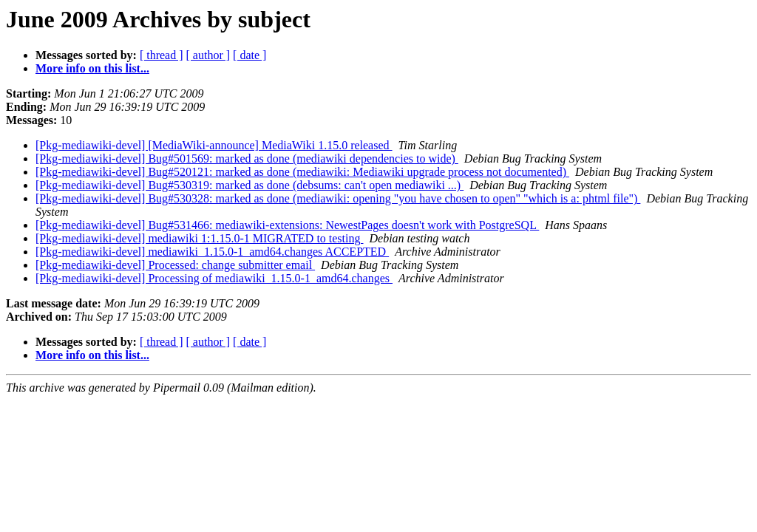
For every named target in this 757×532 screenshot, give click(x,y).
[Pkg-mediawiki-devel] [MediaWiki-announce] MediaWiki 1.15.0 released (214, 145)
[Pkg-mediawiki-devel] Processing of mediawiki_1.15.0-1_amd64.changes (214, 278)
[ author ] (208, 55)
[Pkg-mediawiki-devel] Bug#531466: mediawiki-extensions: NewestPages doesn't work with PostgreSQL (287, 225)
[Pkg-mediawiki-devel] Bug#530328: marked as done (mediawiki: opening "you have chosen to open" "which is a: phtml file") (338, 198)
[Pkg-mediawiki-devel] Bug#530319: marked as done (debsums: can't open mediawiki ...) (249, 185)
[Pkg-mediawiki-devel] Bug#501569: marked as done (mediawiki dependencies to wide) (247, 158)
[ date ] (249, 55)
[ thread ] (162, 55)
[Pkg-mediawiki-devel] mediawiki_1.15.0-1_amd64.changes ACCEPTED (212, 252)
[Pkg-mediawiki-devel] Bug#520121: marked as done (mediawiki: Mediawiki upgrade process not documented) (302, 172)
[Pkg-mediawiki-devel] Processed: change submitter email (175, 265)
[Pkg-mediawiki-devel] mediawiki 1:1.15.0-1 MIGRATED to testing (199, 238)
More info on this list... (92, 68)
